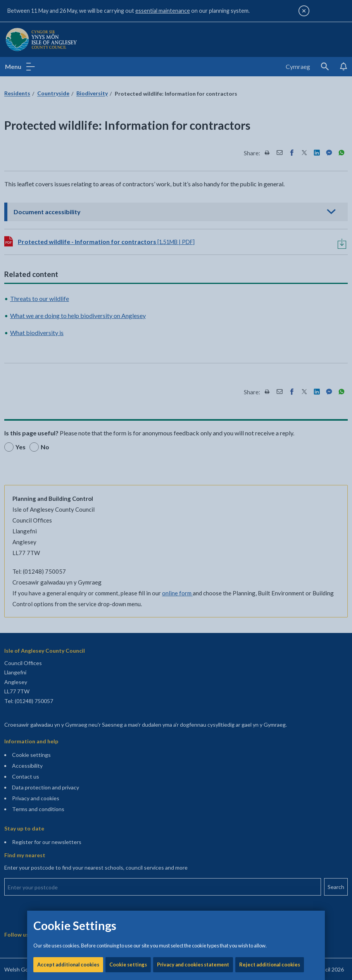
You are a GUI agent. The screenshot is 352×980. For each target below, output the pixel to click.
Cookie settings (128, 263)
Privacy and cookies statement (193, 263)
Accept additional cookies (68, 263)
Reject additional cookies (270, 263)
